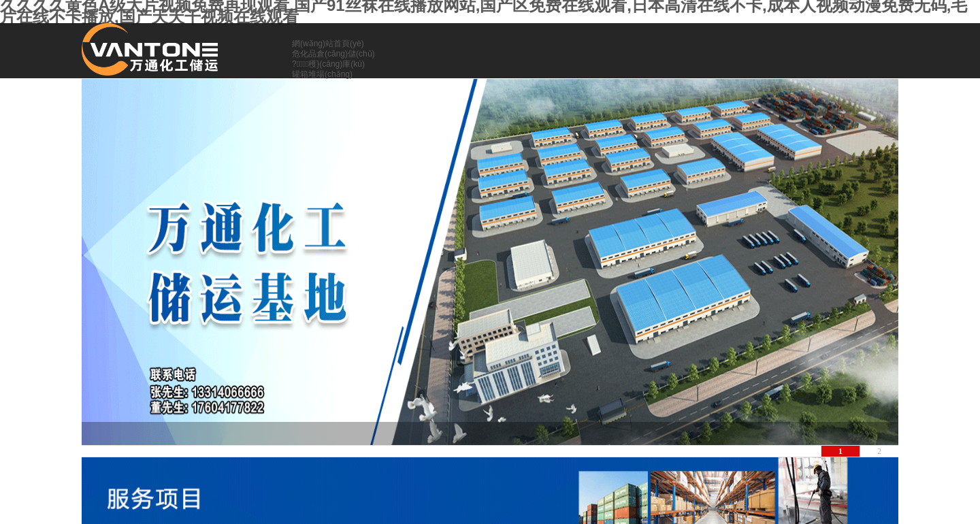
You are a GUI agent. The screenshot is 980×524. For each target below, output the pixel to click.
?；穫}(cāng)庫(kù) (328, 64)
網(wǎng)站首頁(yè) (328, 44)
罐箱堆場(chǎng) (322, 74)
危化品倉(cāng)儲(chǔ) (333, 54)
